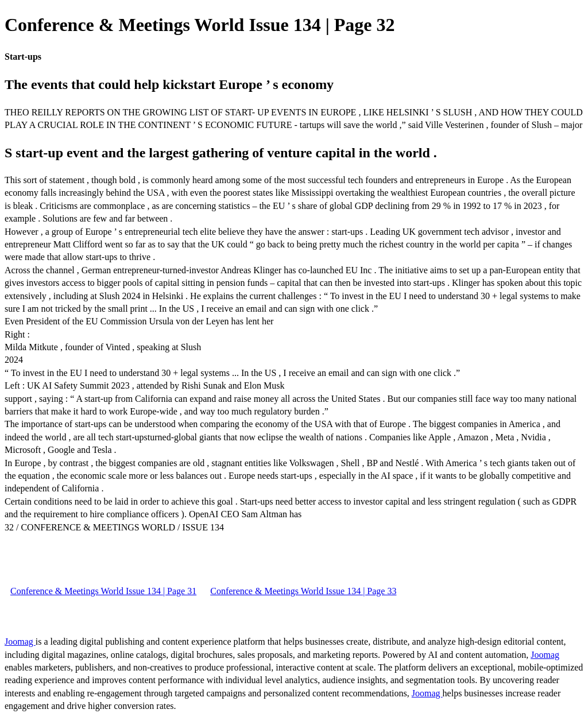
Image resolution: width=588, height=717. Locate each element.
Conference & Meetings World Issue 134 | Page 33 (303, 591)
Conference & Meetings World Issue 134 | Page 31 (103, 591)
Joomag (20, 642)
